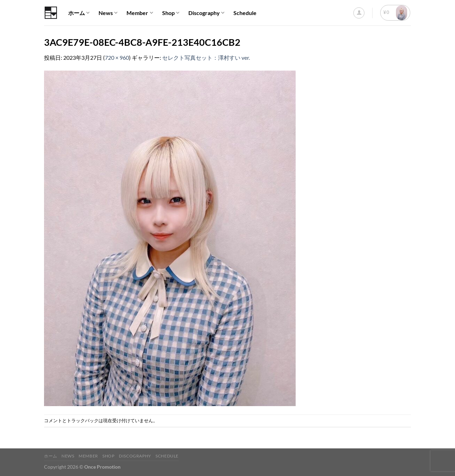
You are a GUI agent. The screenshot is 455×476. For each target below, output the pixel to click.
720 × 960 (117, 57)
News (108, 13)
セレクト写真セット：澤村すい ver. (206, 57)
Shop (171, 13)
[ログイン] (359, 13)
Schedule (245, 13)
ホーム (79, 13)
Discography (206, 13)
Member (140, 13)
